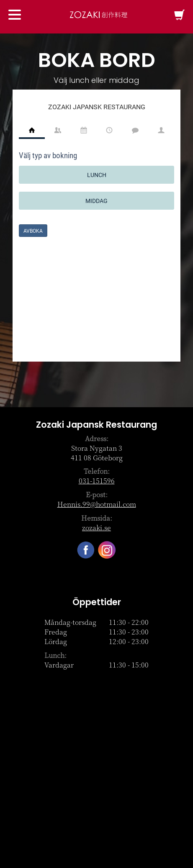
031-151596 (97, 481)
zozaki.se (96, 528)
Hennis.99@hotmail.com (97, 504)
